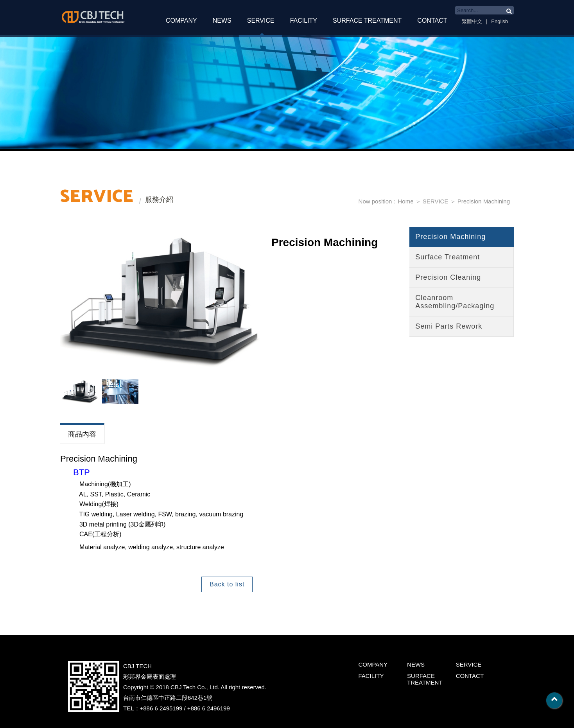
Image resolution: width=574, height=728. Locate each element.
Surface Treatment (448, 257)
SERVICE (261, 21)
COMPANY (181, 21)
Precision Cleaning (448, 277)
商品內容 (82, 434)
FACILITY (304, 21)
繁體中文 (472, 21)
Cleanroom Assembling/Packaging (455, 302)
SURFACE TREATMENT (367, 21)
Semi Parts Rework (449, 326)
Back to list (227, 584)
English (500, 21)
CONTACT (432, 21)
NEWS (222, 21)
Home (405, 201)
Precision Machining (484, 201)
